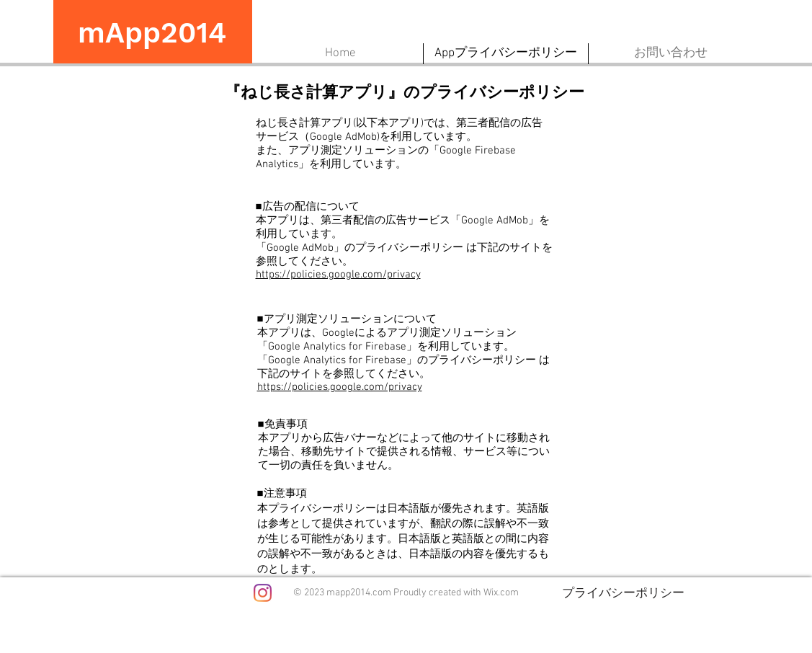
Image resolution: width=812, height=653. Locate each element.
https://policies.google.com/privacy (338, 275)
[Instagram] (263, 593)
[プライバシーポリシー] (623, 592)
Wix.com (501, 593)
